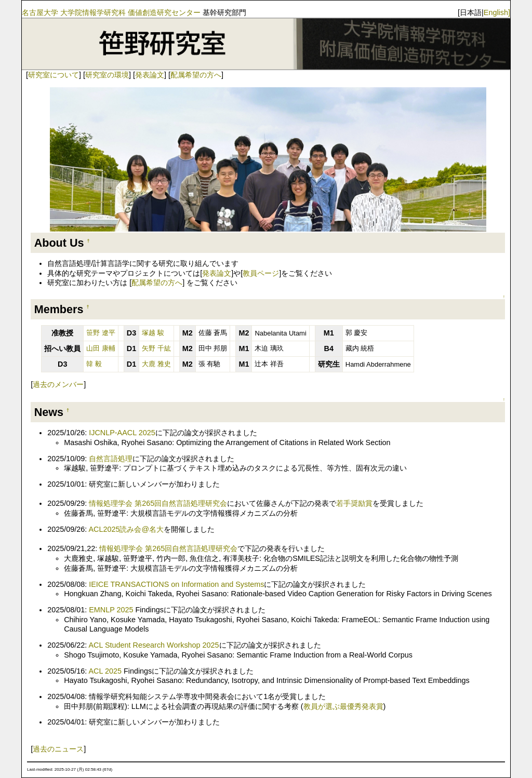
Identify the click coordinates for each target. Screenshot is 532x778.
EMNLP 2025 (111, 610)
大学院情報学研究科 (93, 12)
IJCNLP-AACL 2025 (122, 433)
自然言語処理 (111, 459)
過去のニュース (58, 749)
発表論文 (150, 75)
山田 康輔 (101, 348)
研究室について (54, 75)
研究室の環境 (107, 75)
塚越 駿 (153, 333)
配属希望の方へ (196, 75)
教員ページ (261, 273)
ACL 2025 (105, 671)
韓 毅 (94, 364)
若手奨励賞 (354, 503)
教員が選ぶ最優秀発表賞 (343, 706)
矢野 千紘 (156, 348)
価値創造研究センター (164, 12)
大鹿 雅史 (156, 364)
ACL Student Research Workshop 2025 (154, 645)
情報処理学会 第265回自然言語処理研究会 (158, 503)
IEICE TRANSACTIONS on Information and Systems (176, 584)
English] (497, 12)
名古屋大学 (40, 12)
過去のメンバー (58, 384)
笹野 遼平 (101, 333)
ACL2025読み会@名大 (126, 529)
